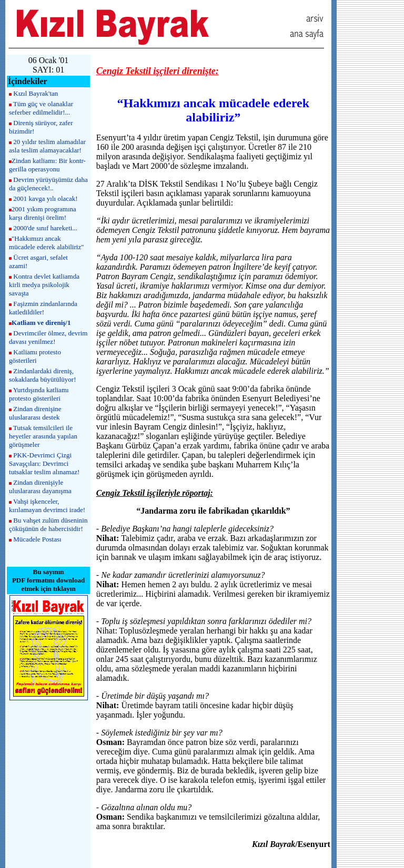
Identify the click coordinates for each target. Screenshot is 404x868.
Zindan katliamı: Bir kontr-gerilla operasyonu (47, 165)
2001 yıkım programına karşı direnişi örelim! (43, 213)
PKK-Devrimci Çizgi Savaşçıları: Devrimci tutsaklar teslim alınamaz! (44, 463)
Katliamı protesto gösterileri (35, 356)
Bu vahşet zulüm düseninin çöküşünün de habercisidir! (48, 524)
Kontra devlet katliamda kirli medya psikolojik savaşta (44, 285)
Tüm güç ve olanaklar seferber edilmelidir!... (41, 108)
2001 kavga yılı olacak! (45, 198)
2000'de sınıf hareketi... (45, 228)
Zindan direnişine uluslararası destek (35, 413)
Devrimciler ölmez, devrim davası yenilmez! (48, 337)
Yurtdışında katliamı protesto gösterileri (39, 394)
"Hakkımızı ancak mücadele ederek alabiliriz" (46, 243)
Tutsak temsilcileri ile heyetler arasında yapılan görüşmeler (43, 436)
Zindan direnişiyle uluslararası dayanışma (40, 487)
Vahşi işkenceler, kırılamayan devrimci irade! (47, 506)
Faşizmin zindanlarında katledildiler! (43, 308)
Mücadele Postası (37, 539)
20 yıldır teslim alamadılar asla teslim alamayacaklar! (47, 146)
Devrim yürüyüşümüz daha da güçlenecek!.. (48, 184)
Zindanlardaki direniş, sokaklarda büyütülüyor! (42, 375)
